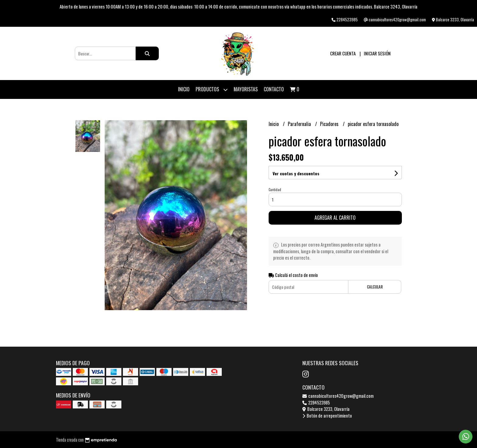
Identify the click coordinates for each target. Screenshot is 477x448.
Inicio (184, 89)
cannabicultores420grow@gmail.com (338, 396)
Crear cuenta (343, 53)
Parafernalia (300, 124)
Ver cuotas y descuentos (296, 173)
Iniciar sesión (377, 53)
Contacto (274, 89)
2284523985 (316, 402)
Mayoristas (246, 89)
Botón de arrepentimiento (327, 416)
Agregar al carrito (335, 218)
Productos (212, 90)
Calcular (375, 287)
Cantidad (275, 190)
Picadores (330, 124)
